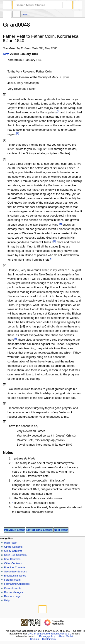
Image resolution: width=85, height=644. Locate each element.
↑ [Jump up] (13, 459)
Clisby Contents (13, 551)
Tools (78, 15)
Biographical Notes (15, 576)
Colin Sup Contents (15, 555)
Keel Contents (12, 559)
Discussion (17, 15)
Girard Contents (13, 547)
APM (6, 54)
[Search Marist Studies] (39, 5)
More (26, 14)
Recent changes (13, 592)
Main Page (10, 543)
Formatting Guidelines (17, 584)
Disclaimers (49, 639)
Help (7, 600)
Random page (12, 596)
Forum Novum (12, 580)
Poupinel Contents (15, 567)
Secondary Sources (15, 572)
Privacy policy (47, 636)
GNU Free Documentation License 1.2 (50, 634)
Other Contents (13, 563)
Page (7, 15)
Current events (13, 588)
